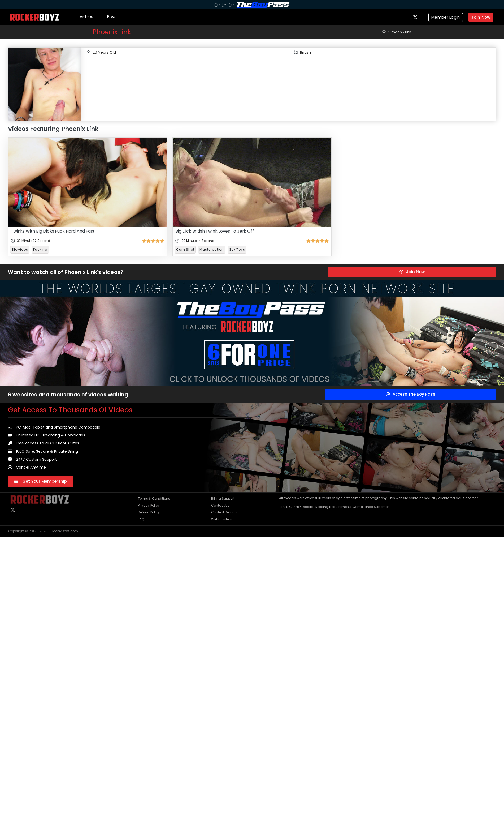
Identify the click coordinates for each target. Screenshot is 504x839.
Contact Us (220, 505)
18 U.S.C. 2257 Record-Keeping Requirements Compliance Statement (335, 507)
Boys (112, 17)
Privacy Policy (149, 505)
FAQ (141, 519)
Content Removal (225, 512)
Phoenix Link (401, 32)
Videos (86, 17)
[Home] (384, 32)
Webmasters (221, 519)
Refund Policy (149, 512)
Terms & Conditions (154, 498)
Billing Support (223, 498)
